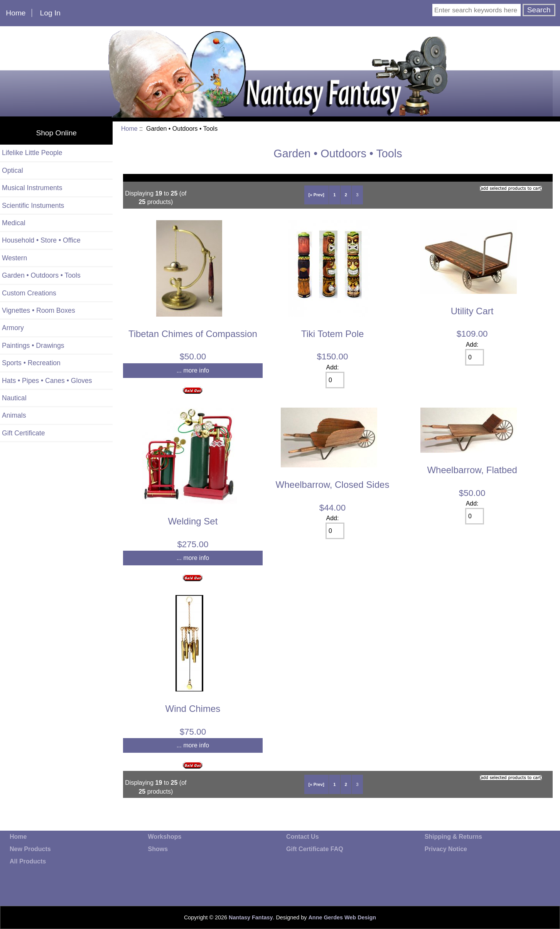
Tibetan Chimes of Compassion (193, 334)
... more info (193, 370)
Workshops (165, 837)
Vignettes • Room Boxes (39, 310)
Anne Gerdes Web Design (342, 917)
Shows (158, 849)
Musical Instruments (32, 188)
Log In (50, 13)
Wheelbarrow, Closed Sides (333, 485)
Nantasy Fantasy (251, 917)
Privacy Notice (446, 849)
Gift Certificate (23, 433)
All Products (28, 861)
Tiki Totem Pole (333, 334)
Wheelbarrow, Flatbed (472, 470)
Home (16, 13)
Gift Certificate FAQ (315, 849)
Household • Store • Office (41, 240)
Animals (14, 415)
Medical (14, 223)
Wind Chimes (193, 709)
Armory (13, 328)
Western (14, 258)
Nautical (14, 398)
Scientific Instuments (33, 206)
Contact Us (302, 837)
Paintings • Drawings (33, 346)
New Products (30, 849)
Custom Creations (29, 293)
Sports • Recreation (31, 363)
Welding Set (193, 521)
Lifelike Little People (32, 153)
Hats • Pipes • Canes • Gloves (47, 381)
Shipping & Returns (453, 837)
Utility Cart (472, 311)
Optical (13, 170)
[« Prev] (316, 195)
